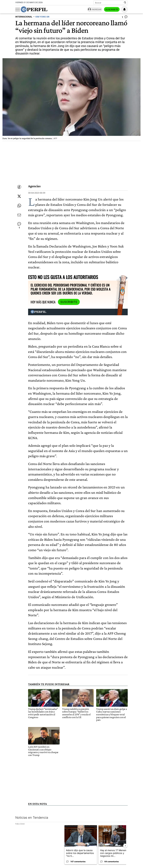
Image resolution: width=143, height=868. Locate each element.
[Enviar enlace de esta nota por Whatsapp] (19, 206)
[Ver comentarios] (125, 17)
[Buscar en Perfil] (125, 3)
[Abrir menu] (18, 10)
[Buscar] (110, 3)
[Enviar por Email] (19, 215)
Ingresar (97, 9)
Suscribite (112, 10)
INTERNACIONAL (24, 17)
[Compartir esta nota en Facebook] (19, 187)
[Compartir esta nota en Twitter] (19, 196)
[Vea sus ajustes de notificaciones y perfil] (124, 9)
